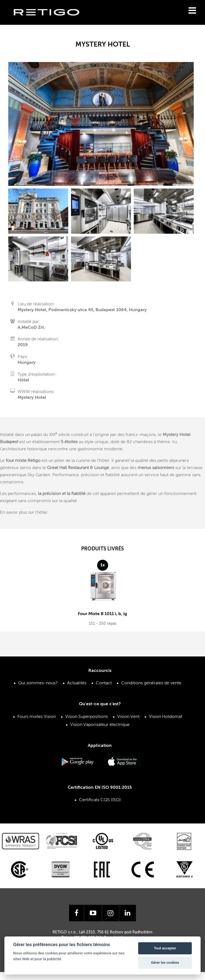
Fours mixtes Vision (37, 716)
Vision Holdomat (166, 716)
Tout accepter (165, 948)
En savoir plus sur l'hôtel (24, 513)
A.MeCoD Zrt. (31, 328)
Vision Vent (128, 716)
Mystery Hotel (32, 398)
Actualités (77, 683)
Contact (104, 683)
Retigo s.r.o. (51, 21)
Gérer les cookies (165, 962)
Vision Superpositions (87, 716)
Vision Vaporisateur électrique (100, 724)
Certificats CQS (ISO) (100, 799)
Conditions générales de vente (151, 683)
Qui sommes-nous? (38, 683)
